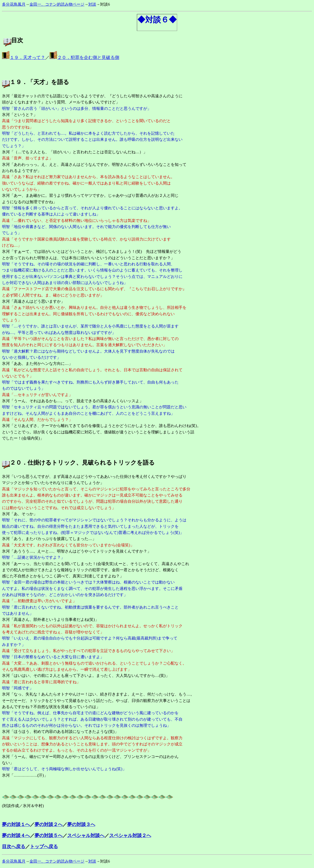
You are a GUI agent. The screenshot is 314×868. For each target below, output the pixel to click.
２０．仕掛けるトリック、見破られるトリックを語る (82, 463)
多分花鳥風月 (14, 4)
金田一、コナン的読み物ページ (57, 4)
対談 (92, 4)
